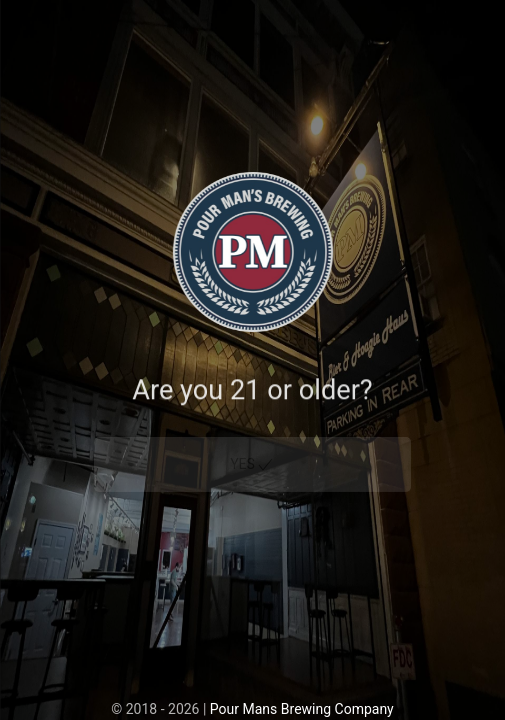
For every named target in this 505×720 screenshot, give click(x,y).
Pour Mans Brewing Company (302, 709)
